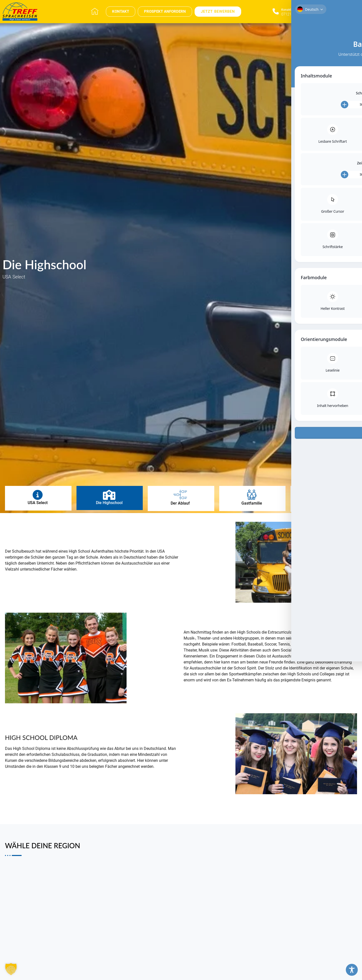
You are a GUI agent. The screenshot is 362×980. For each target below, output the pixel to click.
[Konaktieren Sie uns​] (276, 12)
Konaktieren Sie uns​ (295, 10)
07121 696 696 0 (295, 14)
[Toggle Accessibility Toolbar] (352, 970)
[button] (11, 969)
